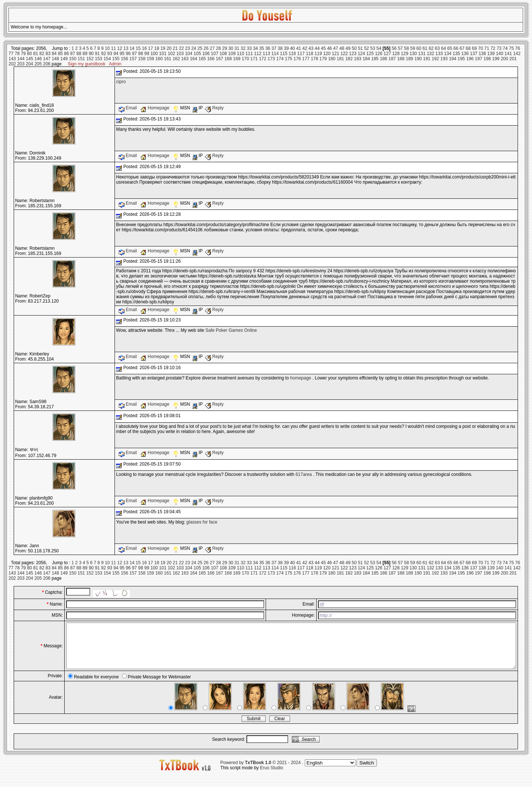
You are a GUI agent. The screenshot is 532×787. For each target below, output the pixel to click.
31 (237, 48)
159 (150, 59)
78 (17, 54)
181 (340, 59)
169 (237, 59)
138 (482, 54)
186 (383, 59)
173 (271, 59)
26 (206, 48)
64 (444, 48)
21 (175, 48)
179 (323, 59)
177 (306, 59)
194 (453, 59)
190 (418, 59)
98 (141, 54)
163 (185, 59)
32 (243, 48)
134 (448, 54)
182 (349, 59)
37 (274, 48)
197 (478, 59)
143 (12, 59)
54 (379, 48)
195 (461, 59)
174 (280, 59)
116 (292, 54)
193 (444, 59)
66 (456, 48)
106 (206, 54)
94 (116, 54)
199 (496, 59)
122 (344, 54)
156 (125, 59)
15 (138, 48)
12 (120, 48)
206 (47, 64)
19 (163, 48)
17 (151, 48)
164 (194, 59)
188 (401, 59)
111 (249, 54)
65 (450, 48)
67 (462, 48)
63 (437, 48)
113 (266, 54)
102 (171, 54)
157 (133, 59)
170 (245, 59)
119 (318, 54)
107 (215, 54)
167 (219, 59)
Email (128, 108)
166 (211, 59)
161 (168, 59)
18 (156, 48)
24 (194, 48)
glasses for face (202, 522)
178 (314, 59)
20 (169, 48)
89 (85, 54)
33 (249, 48)
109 (232, 54)
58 (407, 48)
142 (517, 54)
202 (12, 64)
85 (60, 54)
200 (504, 59)
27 (212, 48)
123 (353, 54)
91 (97, 54)
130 (413, 54)
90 (91, 54)
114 (275, 54)
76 (517, 48)
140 (499, 54)
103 (180, 54)
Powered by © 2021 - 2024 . (262, 771)
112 (258, 54)
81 (36, 54)
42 (305, 48)
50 (354, 48)
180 (332, 59)
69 (474, 48)
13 (126, 48)
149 (64, 59)
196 (470, 59)
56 (394, 48)
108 (223, 54)
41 (299, 48)
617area (304, 474)
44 (317, 48)
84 (54, 54)
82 (42, 54)
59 (412, 48)
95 (122, 54)
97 (134, 54)
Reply (214, 108)
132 (430, 54)
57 (400, 48)
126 (379, 54)
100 (154, 54)
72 (493, 48)
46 (329, 48)
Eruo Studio (272, 777)
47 (336, 48)
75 (511, 48)
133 (439, 54)
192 (435, 59)
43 (311, 48)
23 (187, 48)
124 (361, 54)
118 (310, 54)
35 (261, 48)
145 (30, 59)
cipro (121, 82)
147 (47, 59)
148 (55, 59)
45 (323, 48)
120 (327, 54)
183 (358, 59)
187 (392, 59)
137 (474, 54)
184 (366, 59)
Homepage (155, 108)
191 (427, 59)
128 (396, 54)
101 (163, 54)
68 (468, 48)
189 (409, 59)
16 (144, 48)
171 (254, 59)
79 (23, 54)
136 (465, 54)
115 (284, 54)
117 (301, 54)
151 (81, 59)
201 (513, 59)
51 (360, 48)
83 (48, 54)
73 (499, 48)
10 (107, 48)
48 (342, 48)
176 (297, 59)
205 (38, 64)
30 (231, 48)
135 (456, 54)
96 (128, 54)
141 (508, 54)
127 (387, 54)
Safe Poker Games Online (231, 330)
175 (289, 59)
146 (38, 59)
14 (132, 48)
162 (176, 59)
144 (21, 59)
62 (431, 48)
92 (104, 54)
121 (335, 54)
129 (405, 54)
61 (425, 48)
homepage (301, 378)
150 (73, 59)
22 (181, 48)
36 (268, 48)
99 (146, 54)
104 (189, 54)
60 (419, 48)
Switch (367, 772)
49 (348, 48)
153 (99, 59)
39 (286, 48)
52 (366, 48)
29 (224, 48)
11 (114, 48)
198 (487, 59)
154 (107, 59)
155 (116, 59)
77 (11, 54)
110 (241, 54)
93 (110, 54)
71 (487, 48)
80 (29, 54)
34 (255, 48)
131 (422, 54)
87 (73, 54)
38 (280, 48)
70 (480, 48)
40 (292, 48)
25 (200, 48)
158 (142, 59)
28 (219, 48)
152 (90, 59)
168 (228, 59)
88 (79, 54)
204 (30, 64)
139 (491, 54)
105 (197, 54)
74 (505, 48)
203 (21, 64)
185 (375, 59)
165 (202, 59)
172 (263, 59)
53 (373, 48)
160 (159, 59)
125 (370, 54)
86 (66, 54)
